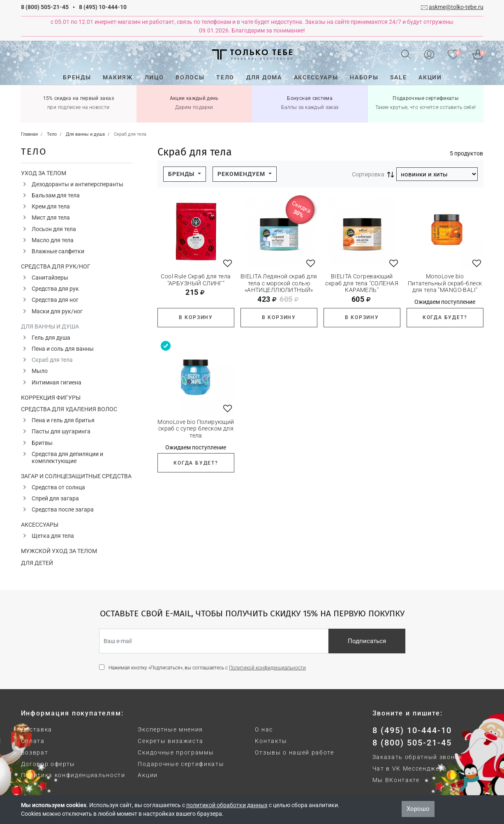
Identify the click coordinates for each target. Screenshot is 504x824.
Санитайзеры (50, 278)
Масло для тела (53, 240)
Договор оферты (48, 764)
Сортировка (368, 174)
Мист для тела (51, 218)
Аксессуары (40, 525)
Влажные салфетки (58, 251)
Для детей (37, 563)
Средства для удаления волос (69, 409)
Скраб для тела (52, 360)
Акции (148, 775)
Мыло (40, 371)
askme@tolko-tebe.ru (456, 7)
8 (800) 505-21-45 (45, 7)
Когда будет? (445, 317)
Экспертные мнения (170, 729)
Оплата (33, 741)
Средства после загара (63, 509)
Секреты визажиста (171, 741)
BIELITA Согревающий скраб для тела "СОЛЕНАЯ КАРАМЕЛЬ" (362, 283)
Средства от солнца (58, 487)
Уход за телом (44, 173)
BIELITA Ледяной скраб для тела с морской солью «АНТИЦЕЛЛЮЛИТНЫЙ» (279, 283)
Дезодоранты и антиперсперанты (77, 184)
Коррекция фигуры (51, 398)
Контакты (271, 741)
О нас (264, 729)
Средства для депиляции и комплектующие (67, 457)
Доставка (37, 729)
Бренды (182, 174)
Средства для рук (55, 289)
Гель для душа (51, 338)
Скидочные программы (176, 752)
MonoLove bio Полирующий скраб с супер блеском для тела (196, 429)
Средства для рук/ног (56, 266)
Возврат (35, 752)
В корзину (196, 317)
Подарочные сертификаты (181, 764)
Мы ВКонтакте (396, 780)
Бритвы (42, 443)
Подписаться (367, 641)
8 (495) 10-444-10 (103, 7)
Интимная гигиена (57, 382)
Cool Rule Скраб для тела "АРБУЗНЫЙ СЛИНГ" (196, 280)
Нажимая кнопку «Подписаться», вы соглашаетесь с (207, 668)
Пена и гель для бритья (63, 420)
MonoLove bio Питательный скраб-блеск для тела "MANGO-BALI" (445, 283)
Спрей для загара (55, 498)
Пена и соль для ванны (63, 349)
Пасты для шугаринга (61, 431)
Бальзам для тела (56, 195)
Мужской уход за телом (59, 551)
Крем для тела (51, 206)
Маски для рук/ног (57, 311)
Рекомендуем (242, 174)
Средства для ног (55, 300)
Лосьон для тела (54, 229)
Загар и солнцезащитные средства (76, 476)
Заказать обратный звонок (417, 757)
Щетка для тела (53, 536)
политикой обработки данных (227, 805)
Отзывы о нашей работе (294, 752)
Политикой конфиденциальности (267, 668)
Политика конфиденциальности (73, 775)
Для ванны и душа (50, 326)
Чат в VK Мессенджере (410, 768)
